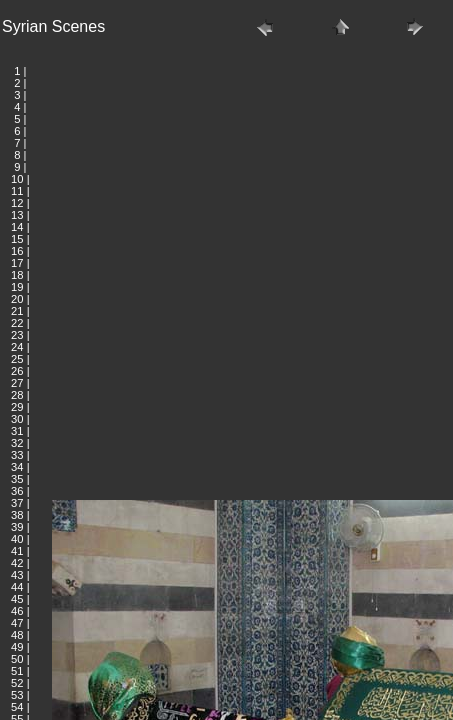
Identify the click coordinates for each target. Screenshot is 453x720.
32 (17, 443)
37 (17, 503)
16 (17, 251)
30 (17, 419)
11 (17, 191)
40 (17, 539)
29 (17, 407)
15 (17, 239)
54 (17, 707)
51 (17, 671)
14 (17, 227)
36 (17, 491)
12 (17, 203)
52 (17, 683)
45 (17, 599)
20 (17, 299)
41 (17, 551)
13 (17, 215)
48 (17, 635)
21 (17, 311)
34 (17, 467)
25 (17, 359)
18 (17, 275)
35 (17, 479)
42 (17, 563)
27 (17, 383)
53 (17, 695)
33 (17, 455)
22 (17, 323)
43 (17, 575)
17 (17, 263)
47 (17, 623)
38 (17, 515)
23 (17, 335)
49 (17, 647)
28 (17, 395)
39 (17, 527)
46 (17, 611)
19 (17, 287)
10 (17, 179)
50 (17, 659)
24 (17, 347)
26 (17, 371)
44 (17, 587)
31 (17, 431)
